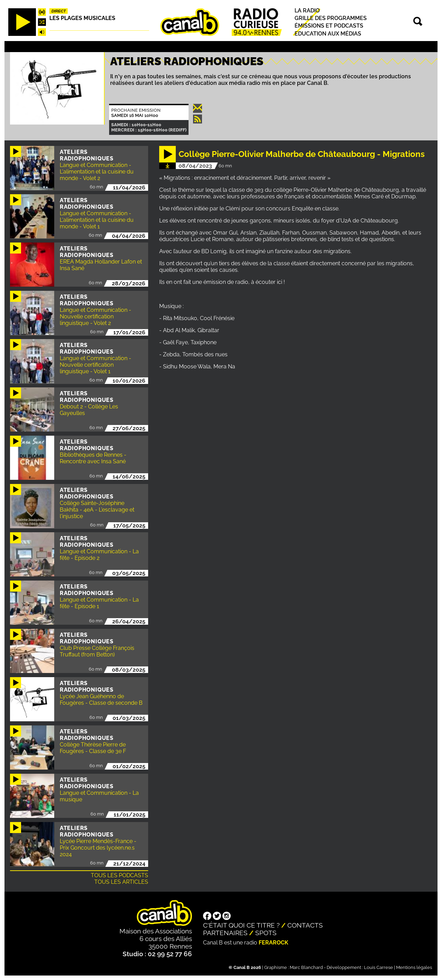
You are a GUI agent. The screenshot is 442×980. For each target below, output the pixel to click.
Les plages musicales (82, 18)
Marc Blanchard (306, 967)
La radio (307, 11)
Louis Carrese (378, 967)
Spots (266, 933)
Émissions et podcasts (329, 26)
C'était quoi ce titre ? (241, 925)
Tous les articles (121, 882)
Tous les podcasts (119, 875)
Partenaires (225, 933)
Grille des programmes (331, 18)
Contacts (305, 925)
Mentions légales (414, 967)
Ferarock (273, 943)
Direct (59, 11)
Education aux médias (328, 34)
